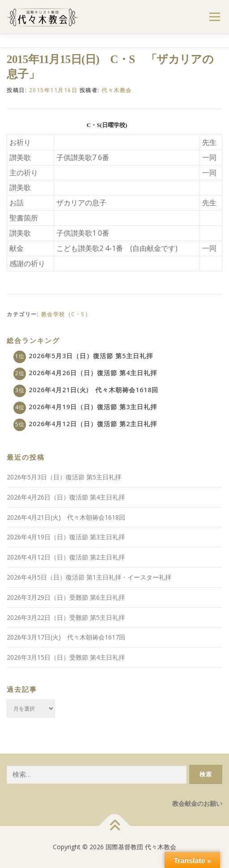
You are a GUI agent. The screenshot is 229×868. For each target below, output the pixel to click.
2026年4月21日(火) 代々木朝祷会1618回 (93, 390)
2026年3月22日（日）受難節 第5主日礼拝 (66, 617)
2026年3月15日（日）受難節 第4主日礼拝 (66, 657)
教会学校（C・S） (66, 314)
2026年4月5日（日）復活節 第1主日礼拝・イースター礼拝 (89, 577)
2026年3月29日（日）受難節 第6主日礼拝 (66, 597)
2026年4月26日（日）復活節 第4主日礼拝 (93, 373)
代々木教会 (117, 90)
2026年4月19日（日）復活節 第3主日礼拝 (93, 407)
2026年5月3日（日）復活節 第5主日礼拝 (91, 356)
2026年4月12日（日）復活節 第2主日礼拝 (93, 424)
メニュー (214, 17)
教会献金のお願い (197, 803)
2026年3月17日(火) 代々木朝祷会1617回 (66, 637)
